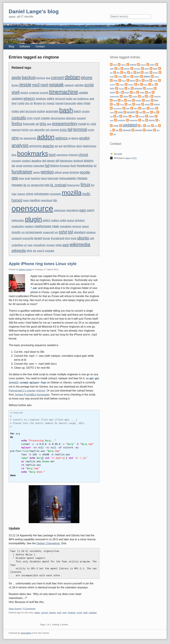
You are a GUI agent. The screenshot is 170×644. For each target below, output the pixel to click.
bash (66, 110)
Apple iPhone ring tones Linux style (42, 264)
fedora (55, 166)
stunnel (55, 130)
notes (15, 111)
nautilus (35, 200)
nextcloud (46, 200)
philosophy (18, 220)
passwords (30, 138)
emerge (155, 81)
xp (34, 251)
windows (41, 99)
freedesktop (85, 166)
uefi (92, 238)
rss (23, 232)
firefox (17, 124)
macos (21, 194)
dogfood (78, 161)
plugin (33, 219)
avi (75, 99)
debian (72, 77)
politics (55, 220)
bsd (132, 73)
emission (113, 85)
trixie (74, 238)
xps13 (40, 251)
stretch (24, 93)
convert (58, 78)
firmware (65, 166)
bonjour (41, 78)
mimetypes (41, 194)
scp (31, 130)
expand (81, 118)
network (69, 85)
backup (29, 77)
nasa (26, 200)
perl (22, 111)
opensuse (60, 210)
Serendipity (26, 632)
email (19, 166)
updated (17, 98)
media (130, 104)
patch (91, 210)
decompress (58, 118)
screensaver (34, 232)
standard (80, 232)
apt (61, 146)
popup (71, 220)
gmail (66, 172)
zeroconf (60, 99)
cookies (26, 161)
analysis (20, 145)
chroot (83, 154)
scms (25, 130)
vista (59, 245)
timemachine (63, 92)
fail (47, 165)
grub (27, 178)
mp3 (36, 85)
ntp (55, 200)
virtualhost (39, 245)
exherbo (28, 166)
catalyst (147, 73)
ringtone (72, 612)
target (38, 238)
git (37, 124)
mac (14, 194)
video (80, 103)
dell (44, 161)
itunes (15, 85)
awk (92, 99)
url (25, 245)
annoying (35, 146)
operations (72, 210)
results (16, 232)
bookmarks (33, 154)
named (59, 103)
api (56, 146)
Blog (11, 46)
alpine (75, 138)
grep (21, 178)
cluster (86, 111)
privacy (80, 220)
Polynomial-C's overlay (22, 390)
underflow (17, 245)
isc (44, 103)
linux (85, 184)
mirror (41, 390)
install (82, 124)
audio (69, 99)
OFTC (135, 158)
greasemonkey (65, 124)
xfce (29, 251)
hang (44, 178)
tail (70, 129)
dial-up (124, 81)
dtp (13, 166)
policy (47, 220)
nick (93, 124)
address (62, 138)
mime (30, 194)
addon (46, 137)
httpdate (17, 185)
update (83, 93)
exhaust (122, 85)
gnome (74, 172)
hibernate (53, 178)
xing (15, 138)
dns (27, 103)
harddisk (135, 97)
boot (52, 154)
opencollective (117, 108)
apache (48, 146)
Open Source (15, 608)
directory (71, 118)
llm (93, 185)
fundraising (150, 89)
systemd (34, 93)
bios (14, 155)
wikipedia (19, 250)
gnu (43, 124)
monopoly (55, 194)
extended (39, 166)
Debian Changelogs (48, 543)
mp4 (44, 85)
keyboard (138, 100)
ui (159, 120)
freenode (29, 124)
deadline (36, 161)
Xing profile (118, 154)
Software (25, 46)
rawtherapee (43, 226)
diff (57, 161)
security (39, 130)
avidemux (83, 99)
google (85, 172)
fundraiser (22, 172)
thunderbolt (58, 238)
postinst (144, 108)
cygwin (45, 118)
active (41, 111)
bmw (118, 73)
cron (30, 118)
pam (83, 210)
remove (77, 226)
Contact (40, 46)
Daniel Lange (25, 269)
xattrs (51, 98)
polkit (63, 220)
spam (148, 112)
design (51, 161)
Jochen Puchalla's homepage (32, 394)
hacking (35, 178)
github (58, 172)
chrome (155, 73)
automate (52, 111)
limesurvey (74, 185)
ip (25, 185)
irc (88, 124)
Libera (127, 158)
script (89, 85)
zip (21, 138)
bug (48, 78)
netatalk (56, 85)
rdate (56, 226)
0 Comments (29, 608)
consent (16, 161)
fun (129, 88)
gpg (49, 124)
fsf (95, 166)
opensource (32, 209)
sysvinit (44, 93)
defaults (157, 77)
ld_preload (58, 185)
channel (73, 155)
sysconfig (28, 238)
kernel (129, 100)
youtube (49, 251)
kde (47, 185)
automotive (137, 69)
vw (111, 130)
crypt (37, 118)
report (85, 226)
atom (79, 146)
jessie (25, 84)
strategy (91, 232)
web (66, 245)
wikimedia (80, 244)
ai (69, 138)
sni (56, 232)
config (21, 103)
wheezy (29, 98)
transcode (70, 103)
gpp (15, 178)
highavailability (68, 178)
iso (28, 185)
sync (63, 129)
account (31, 111)
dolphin (89, 161)
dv (32, 103)
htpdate (82, 178)
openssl (16, 130)
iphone (86, 78)
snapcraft (48, 232)
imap (87, 103)
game (37, 172)
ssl (70, 232)
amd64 (84, 138)
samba (79, 85)
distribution (66, 161)
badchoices (90, 146)
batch (77, 111)
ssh (48, 130)
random (29, 226)
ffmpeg (38, 103)
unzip (91, 130)
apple (16, 78)
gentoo (47, 172)
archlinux (69, 146)
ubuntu (83, 238)
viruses (51, 245)
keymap (148, 100)
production (18, 226)
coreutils (19, 118)
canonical (62, 155)
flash (73, 166)
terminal (80, 129)
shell (15, 92)
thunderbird (121, 120)
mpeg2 (51, 103)
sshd (63, 232)
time (67, 238)
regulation (66, 226)
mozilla (72, 193)
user (30, 245)
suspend (17, 238)
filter (153, 85)
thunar (46, 238)
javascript (37, 185)
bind (14, 103)
